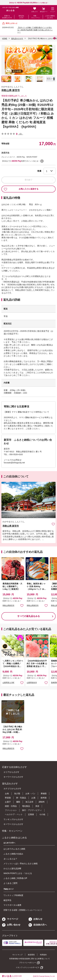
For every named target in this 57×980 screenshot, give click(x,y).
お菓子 (8, 802)
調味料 (42, 802)
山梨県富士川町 (8, 683)
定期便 (31, 814)
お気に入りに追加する (21, 189)
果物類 (44, 794)
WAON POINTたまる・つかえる (18, 873)
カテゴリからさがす (12, 789)
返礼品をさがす (21, 17)
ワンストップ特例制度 (13, 895)
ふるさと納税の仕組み (13, 854)
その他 (42, 814)
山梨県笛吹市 (32, 683)
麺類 (18, 802)
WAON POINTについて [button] (42, 161)
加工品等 (29, 802)
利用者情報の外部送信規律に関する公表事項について (30, 959)
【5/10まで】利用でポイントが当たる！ (29, 3)
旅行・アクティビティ (32, 810)
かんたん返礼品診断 (12, 868)
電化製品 (26, 806)
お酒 (33, 798)
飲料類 (44, 798)
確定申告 (7, 900)
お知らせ (35, 919)
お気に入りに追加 (53, 524)
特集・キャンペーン (36, 17)
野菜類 (8, 798)
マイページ (10, 919)
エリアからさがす (11, 772)
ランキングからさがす (13, 819)
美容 (37, 806)
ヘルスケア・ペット (14, 814)
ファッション (11, 810)
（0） (21, 134)
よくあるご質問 (10, 883)
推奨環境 (31, 955)
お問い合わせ (11, 925)
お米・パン (30, 794)
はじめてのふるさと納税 (14, 849)
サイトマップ (17, 955)
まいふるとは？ (10, 859)
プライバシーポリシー (28, 963)
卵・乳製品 (21, 798)
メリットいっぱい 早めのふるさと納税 (21, 864)
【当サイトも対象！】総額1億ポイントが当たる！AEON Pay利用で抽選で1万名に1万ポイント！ (35, 30)
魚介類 (17, 794)
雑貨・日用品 (11, 806)
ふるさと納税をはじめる (50, 17)
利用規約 (43, 955)
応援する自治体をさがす (7, 17)
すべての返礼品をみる (29, 616)
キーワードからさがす (13, 777)
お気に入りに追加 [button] (22, 605)
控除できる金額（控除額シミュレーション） (23, 910)
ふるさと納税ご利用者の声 (15, 878)
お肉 (7, 794)
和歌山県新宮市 (8, 605)
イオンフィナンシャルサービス (28, 967)
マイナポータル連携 (12, 905)
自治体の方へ (38, 925)
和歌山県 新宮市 (11, 90)
